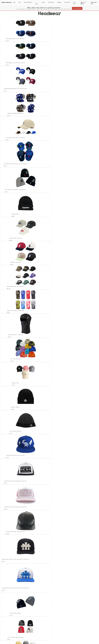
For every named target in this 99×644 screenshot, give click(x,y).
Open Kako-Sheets (77, 8)
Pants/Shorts (51, 2)
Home (14, 2)
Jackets (43, 2)
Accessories (67, 2)
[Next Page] (49, 626)
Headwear (59, 2)
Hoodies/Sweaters (28, 2)
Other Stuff (74, 3)
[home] (7, 3)
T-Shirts (37, 3)
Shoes (20, 2)
